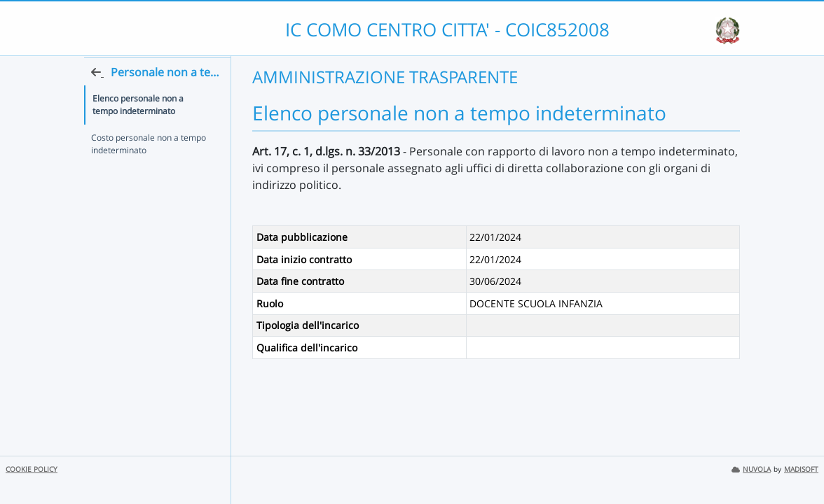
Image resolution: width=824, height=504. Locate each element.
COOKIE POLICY (32, 469)
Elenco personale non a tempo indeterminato (152, 131)
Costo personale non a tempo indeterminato (149, 170)
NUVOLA (751, 469)
